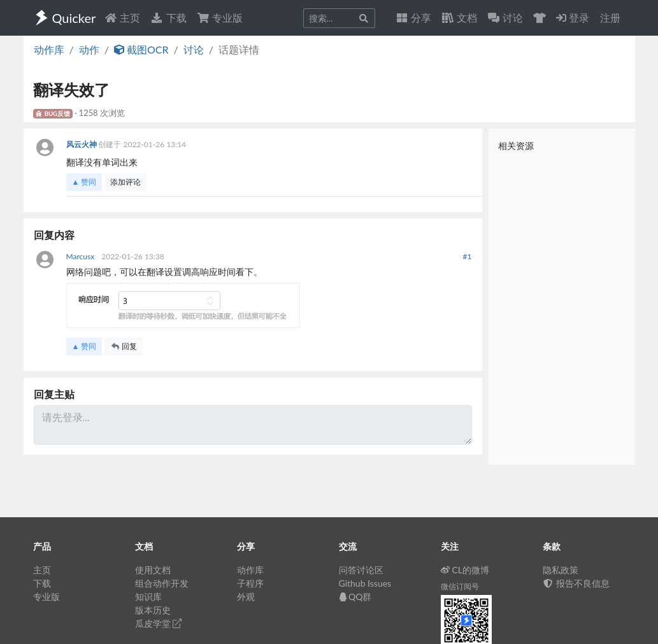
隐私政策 (561, 570)
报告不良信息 (576, 583)
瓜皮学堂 (159, 623)
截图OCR (141, 49)
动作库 (49, 49)
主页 (122, 18)
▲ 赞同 (84, 182)
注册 (610, 18)
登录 (573, 18)
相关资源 (516, 146)
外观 (246, 597)
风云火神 (82, 144)
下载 (168, 18)
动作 (89, 49)
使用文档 (153, 570)
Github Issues (365, 583)
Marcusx (82, 256)
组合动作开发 (162, 583)
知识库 (148, 597)
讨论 (194, 49)
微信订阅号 (460, 586)
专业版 (220, 18)
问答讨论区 (361, 570)
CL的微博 (465, 570)
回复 (124, 346)
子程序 (250, 583)
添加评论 (125, 182)
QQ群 (355, 597)
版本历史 (153, 610)
